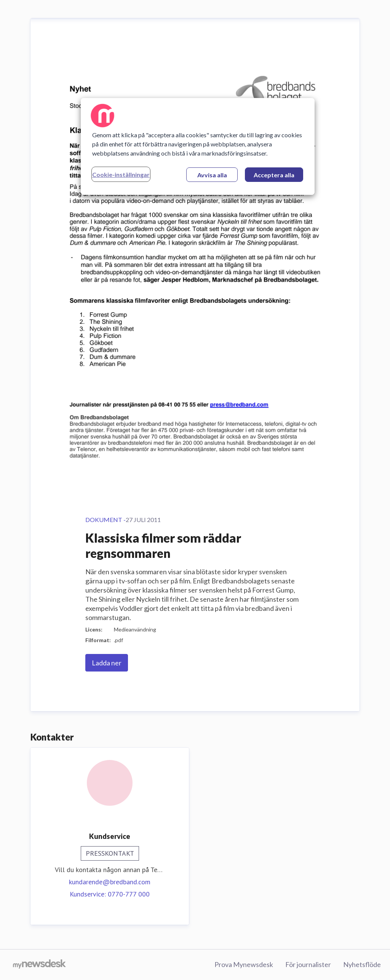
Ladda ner (107, 663)
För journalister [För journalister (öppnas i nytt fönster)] (308, 964)
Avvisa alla (212, 175)
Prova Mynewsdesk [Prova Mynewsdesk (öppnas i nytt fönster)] (244, 964)
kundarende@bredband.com (110, 882)
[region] (198, 146)
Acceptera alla (274, 175)
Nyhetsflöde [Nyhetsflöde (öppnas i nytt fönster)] (362, 964)
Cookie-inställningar (121, 174)
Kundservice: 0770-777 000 (110, 894)
